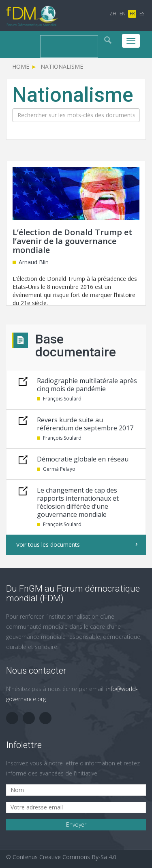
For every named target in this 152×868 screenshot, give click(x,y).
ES (142, 14)
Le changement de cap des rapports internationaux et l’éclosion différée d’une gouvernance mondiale (78, 502)
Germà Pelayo (59, 469)
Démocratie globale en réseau (83, 459)
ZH (113, 14)
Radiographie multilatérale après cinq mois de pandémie (87, 385)
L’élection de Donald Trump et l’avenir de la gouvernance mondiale (72, 241)
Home (21, 66)
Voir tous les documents (48, 545)
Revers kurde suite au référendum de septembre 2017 (85, 424)
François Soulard (62, 399)
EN (123, 14)
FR (132, 14)
